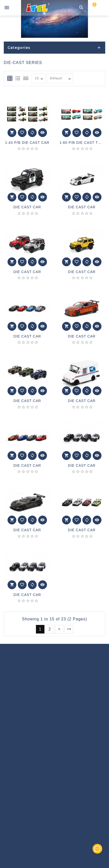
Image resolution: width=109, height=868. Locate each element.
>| (69, 629)
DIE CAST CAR (27, 207)
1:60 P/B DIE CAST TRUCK (82, 143)
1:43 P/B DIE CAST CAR (27, 143)
